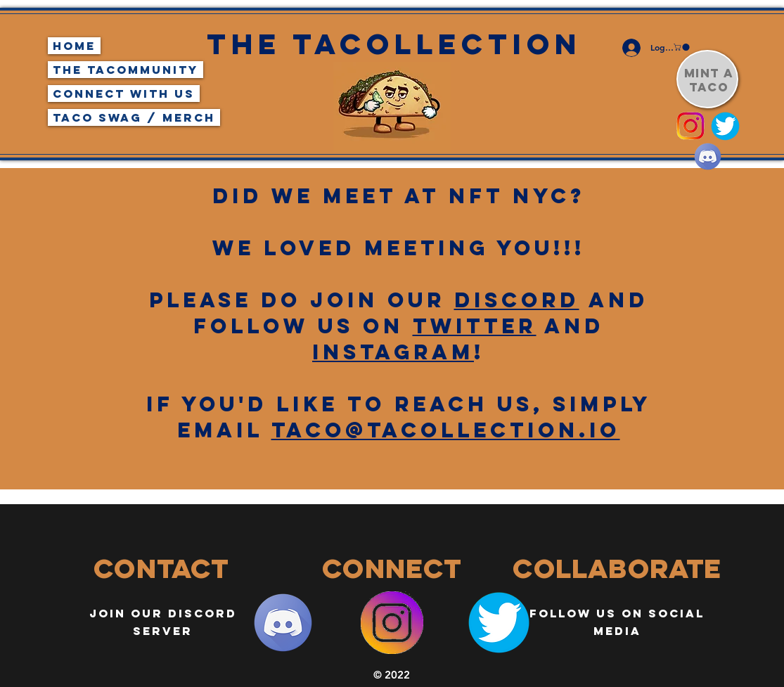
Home (74, 46)
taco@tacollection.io (446, 430)
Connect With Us (124, 94)
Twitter (475, 326)
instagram (393, 352)
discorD (517, 300)
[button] (682, 47)
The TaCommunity (126, 70)
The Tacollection (394, 44)
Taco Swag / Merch (134, 117)
